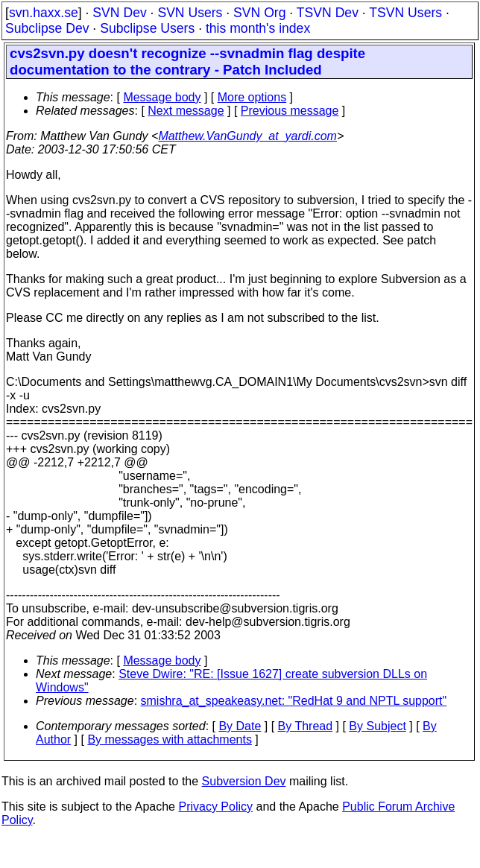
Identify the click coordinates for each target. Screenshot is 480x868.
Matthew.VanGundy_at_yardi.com (247, 136)
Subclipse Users (147, 28)
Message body (162, 97)
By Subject (377, 726)
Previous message (290, 111)
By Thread (306, 726)
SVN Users (190, 13)
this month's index (258, 28)
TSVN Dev (328, 13)
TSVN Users (405, 13)
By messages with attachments (170, 739)
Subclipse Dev (47, 28)
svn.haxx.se (44, 13)
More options (252, 97)
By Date (240, 726)
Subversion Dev (244, 781)
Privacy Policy (215, 807)
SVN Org (259, 13)
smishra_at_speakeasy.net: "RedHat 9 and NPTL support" (294, 701)
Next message (186, 111)
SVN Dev (119, 13)
